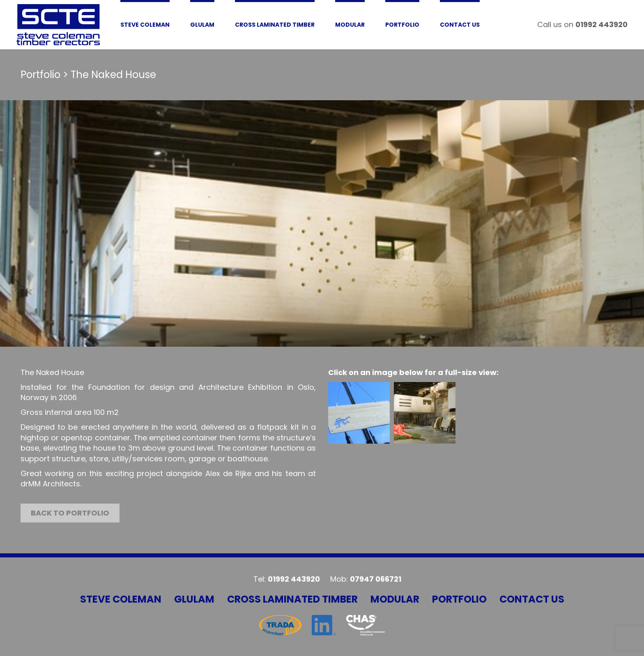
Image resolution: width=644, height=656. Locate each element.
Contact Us (532, 599)
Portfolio (459, 599)
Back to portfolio (70, 513)
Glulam (194, 599)
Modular (395, 599)
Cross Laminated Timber (292, 599)
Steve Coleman (121, 599)
